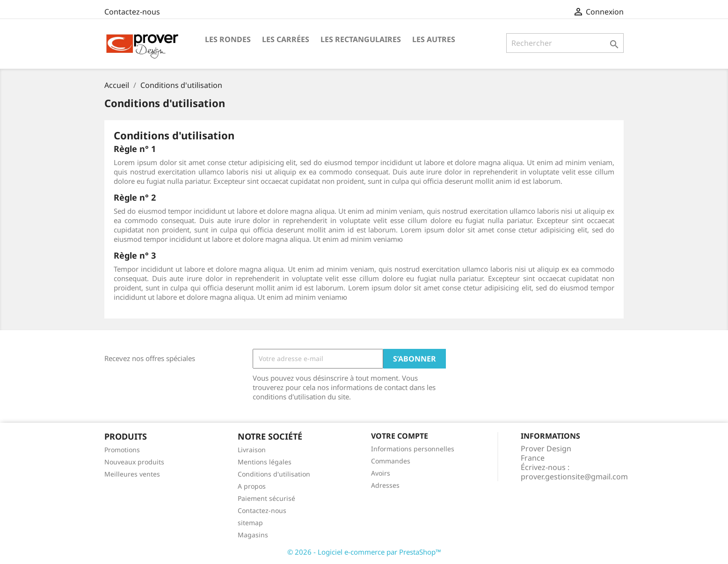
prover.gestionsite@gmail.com (574, 477)
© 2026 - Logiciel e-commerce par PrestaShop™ (364, 552)
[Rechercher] (565, 43)
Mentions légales (265, 462)
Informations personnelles (413, 449)
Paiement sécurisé (266, 498)
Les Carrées (286, 39)
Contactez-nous (132, 12)
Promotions (122, 450)
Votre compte (400, 436)
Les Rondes (228, 39)
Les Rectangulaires (361, 39)
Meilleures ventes (132, 474)
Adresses (385, 485)
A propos (252, 486)
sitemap (250, 523)
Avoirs (381, 473)
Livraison (252, 450)
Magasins (253, 535)
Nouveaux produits (134, 462)
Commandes (391, 461)
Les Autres (434, 39)
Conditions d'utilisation (274, 474)
